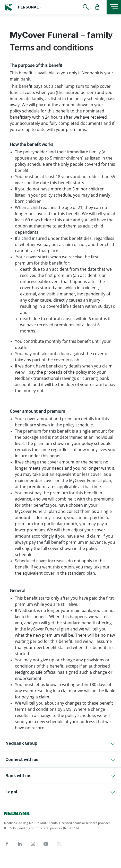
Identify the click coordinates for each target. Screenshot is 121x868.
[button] (30, 7)
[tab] (60, 743)
